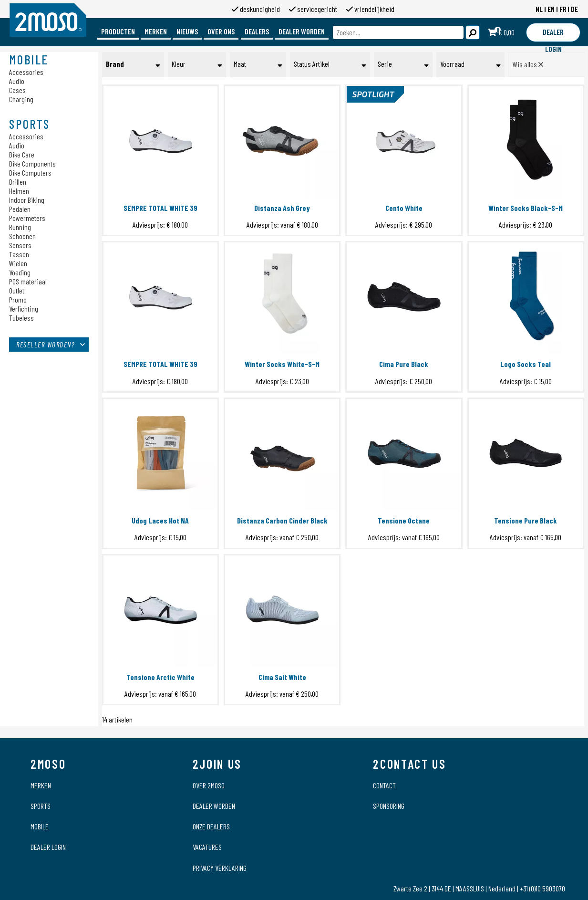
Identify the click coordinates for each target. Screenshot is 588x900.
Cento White (404, 208)
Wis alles (528, 64)
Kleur (179, 64)
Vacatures (207, 847)
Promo (18, 299)
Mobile (40, 826)
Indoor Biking (27, 200)
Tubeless (21, 318)
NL (539, 9)
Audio (17, 81)
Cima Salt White (282, 677)
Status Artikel (312, 64)
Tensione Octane (404, 520)
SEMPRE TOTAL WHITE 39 (160, 208)
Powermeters (27, 218)
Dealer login (48, 847)
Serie (385, 64)
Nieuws (187, 31)
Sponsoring (389, 806)
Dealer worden (302, 31)
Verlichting (24, 309)
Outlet (17, 290)
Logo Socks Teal (526, 364)
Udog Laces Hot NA (160, 520)
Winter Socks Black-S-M (526, 208)
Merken (156, 31)
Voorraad (452, 64)
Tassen (19, 254)
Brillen (18, 182)
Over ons (221, 31)
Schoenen (22, 236)
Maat (240, 64)
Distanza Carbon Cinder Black (282, 520)
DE (574, 9)
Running (20, 227)
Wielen (18, 263)
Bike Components (32, 163)
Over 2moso (209, 785)
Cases (17, 90)
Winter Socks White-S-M (282, 364)
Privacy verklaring (220, 868)
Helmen (19, 191)
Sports (41, 806)
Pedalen (20, 209)
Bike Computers (30, 173)
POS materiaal (28, 281)
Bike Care (22, 154)
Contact (384, 785)
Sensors (20, 245)
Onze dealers (211, 826)
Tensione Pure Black (526, 520)
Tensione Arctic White (160, 677)
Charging (21, 99)
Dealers (257, 31)
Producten (118, 31)
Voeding (20, 272)
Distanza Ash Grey (282, 208)
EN (551, 9)
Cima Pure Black (404, 364)
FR (563, 9)
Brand (115, 64)
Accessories (26, 72)
